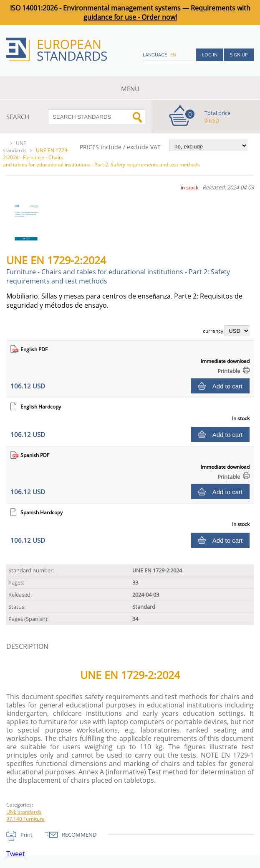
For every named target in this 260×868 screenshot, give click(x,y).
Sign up (239, 55)
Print (27, 835)
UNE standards (15, 147)
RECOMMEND (79, 835)
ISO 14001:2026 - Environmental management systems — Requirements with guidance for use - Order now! (130, 13)
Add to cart (228, 386)
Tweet (16, 854)
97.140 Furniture (25, 819)
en (173, 55)
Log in (210, 55)
